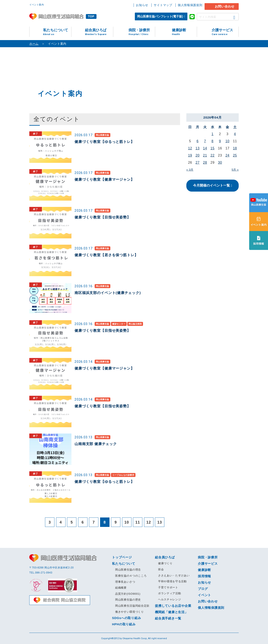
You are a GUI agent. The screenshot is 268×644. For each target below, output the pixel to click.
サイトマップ (163, 5)
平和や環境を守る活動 (172, 581)
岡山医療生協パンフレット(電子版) (160, 16)
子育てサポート (168, 587)
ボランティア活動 (169, 593)
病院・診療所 (142, 32)
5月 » (235, 170)
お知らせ (142, 5)
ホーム (34, 44)
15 (212, 148)
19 (190, 155)
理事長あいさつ (125, 582)
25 (235, 155)
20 (198, 155)
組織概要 (121, 588)
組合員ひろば (99, 32)
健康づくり (165, 563)
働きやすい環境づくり (129, 612)
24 (227, 155)
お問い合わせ (225, 6)
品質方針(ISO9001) (128, 594)
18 (235, 148)
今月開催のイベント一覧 (211, 185)
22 (212, 155)
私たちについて (57, 32)
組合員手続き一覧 (168, 618)
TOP (91, 16)
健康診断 (184, 32)
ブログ (203, 589)
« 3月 (190, 170)
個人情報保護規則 (190, 5)
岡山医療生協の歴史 (128, 600)
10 (227, 141)
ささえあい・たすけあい (174, 575)
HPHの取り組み (124, 624)
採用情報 (204, 576)
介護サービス (225, 32)
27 (198, 163)
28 (205, 163)
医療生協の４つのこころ (131, 576)
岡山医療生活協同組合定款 (132, 606)
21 (205, 155)
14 (205, 148)
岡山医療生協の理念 (128, 570)
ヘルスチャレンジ (169, 599)
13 (198, 148)
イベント (204, 595)
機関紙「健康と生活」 (171, 612)
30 (220, 163)
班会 (161, 569)
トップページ (122, 557)
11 (138, 522)
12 (190, 148)
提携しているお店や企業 (173, 606)
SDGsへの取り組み (126, 618)
